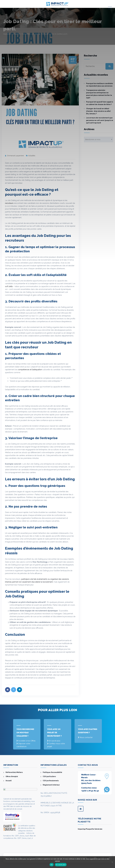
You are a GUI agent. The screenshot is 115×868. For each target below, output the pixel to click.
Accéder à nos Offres (27, 741)
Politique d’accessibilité (52, 772)
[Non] (112, 862)
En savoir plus (55, 741)
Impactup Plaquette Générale (90, 829)
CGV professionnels (51, 781)
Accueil (9, 781)
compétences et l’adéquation (30, 370)
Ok (52, 865)
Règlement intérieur (51, 785)
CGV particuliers (49, 776)
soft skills (9, 286)
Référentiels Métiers (14, 772)
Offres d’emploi (12, 776)
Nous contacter (86, 737)
